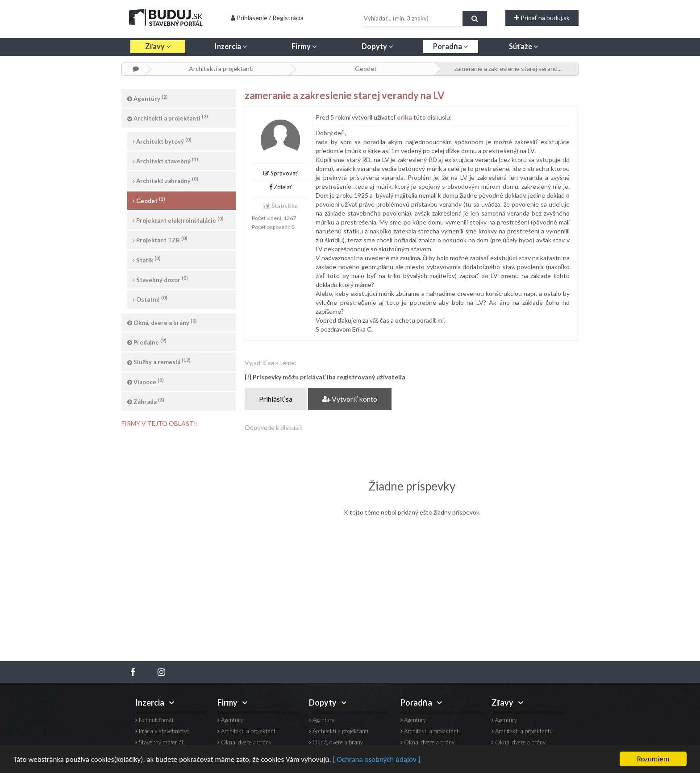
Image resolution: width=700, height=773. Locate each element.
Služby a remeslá (159, 361)
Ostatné (150, 299)
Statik (147, 260)
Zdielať (281, 187)
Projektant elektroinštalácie (178, 220)
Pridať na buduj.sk (542, 18)
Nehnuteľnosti (154, 720)
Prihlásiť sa (276, 399)
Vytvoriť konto (350, 399)
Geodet (366, 69)
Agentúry (148, 98)
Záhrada (146, 401)
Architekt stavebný (165, 160)
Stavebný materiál (159, 742)
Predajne (147, 342)
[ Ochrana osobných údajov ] (376, 759)
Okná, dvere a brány (162, 322)
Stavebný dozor (160, 279)
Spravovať (281, 173)
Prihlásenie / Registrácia (267, 18)
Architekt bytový (162, 141)
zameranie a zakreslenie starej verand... (508, 69)
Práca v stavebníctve (162, 731)
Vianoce (146, 381)
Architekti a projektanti (221, 69)
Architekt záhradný (165, 180)
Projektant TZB (160, 239)
